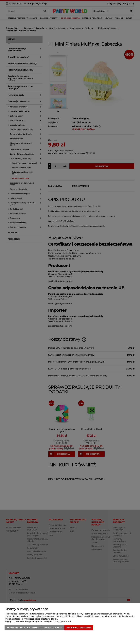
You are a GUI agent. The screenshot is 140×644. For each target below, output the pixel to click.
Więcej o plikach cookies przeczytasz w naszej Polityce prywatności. (38, 621)
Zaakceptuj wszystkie (79, 628)
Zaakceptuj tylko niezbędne (23, 628)
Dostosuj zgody (53, 628)
